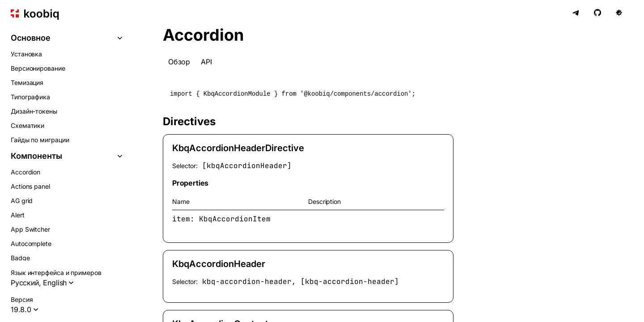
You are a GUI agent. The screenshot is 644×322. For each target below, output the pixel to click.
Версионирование (38, 68)
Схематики (28, 125)
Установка (26, 54)
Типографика (30, 97)
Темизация (27, 83)
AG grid (22, 201)
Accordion (25, 172)
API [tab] (206, 62)
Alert (18, 215)
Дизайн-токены (34, 111)
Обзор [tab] (179, 62)
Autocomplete (31, 244)
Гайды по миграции (40, 140)
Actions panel (30, 186)
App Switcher (30, 229)
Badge (20, 258)
